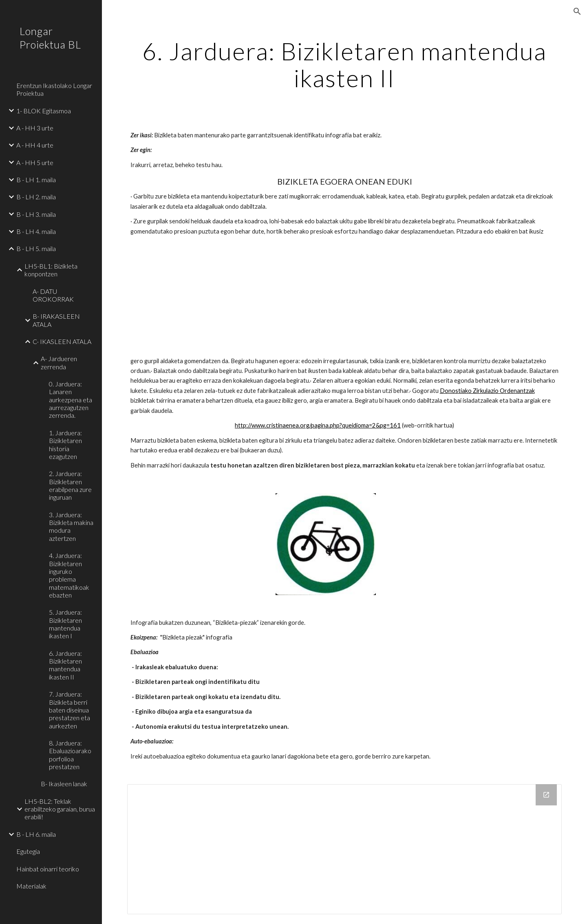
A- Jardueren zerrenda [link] (59, 362)
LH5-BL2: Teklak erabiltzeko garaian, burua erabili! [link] (60, 809)
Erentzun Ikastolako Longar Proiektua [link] (54, 89)
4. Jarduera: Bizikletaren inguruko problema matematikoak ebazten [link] (69, 575)
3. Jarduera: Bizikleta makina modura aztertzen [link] (71, 526)
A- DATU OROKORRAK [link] (53, 295)
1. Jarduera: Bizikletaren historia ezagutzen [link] (65, 444)
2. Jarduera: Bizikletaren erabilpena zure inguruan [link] (70, 485)
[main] (345, 64)
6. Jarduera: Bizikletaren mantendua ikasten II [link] (65, 665)
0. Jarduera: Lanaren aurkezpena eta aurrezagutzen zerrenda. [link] (71, 399)
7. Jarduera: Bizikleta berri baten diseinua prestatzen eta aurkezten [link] (70, 710)
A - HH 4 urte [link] (35, 145)
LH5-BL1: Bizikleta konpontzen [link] (51, 270)
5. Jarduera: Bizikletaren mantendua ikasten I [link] (65, 624)
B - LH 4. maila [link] (36, 231)
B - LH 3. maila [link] (36, 214)
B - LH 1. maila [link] (36, 180)
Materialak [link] (31, 886)
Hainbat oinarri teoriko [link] (48, 869)
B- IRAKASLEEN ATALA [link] (56, 320)
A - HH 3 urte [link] (35, 128)
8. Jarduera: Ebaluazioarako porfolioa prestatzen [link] (70, 755)
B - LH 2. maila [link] (36, 197)
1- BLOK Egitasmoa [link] (44, 111)
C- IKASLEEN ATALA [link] (62, 341)
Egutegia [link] (28, 851)
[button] (577, 11)
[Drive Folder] (345, 849)
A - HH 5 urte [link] (35, 162)
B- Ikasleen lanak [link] (64, 784)
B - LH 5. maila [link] (36, 248)
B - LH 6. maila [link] (36, 834)
